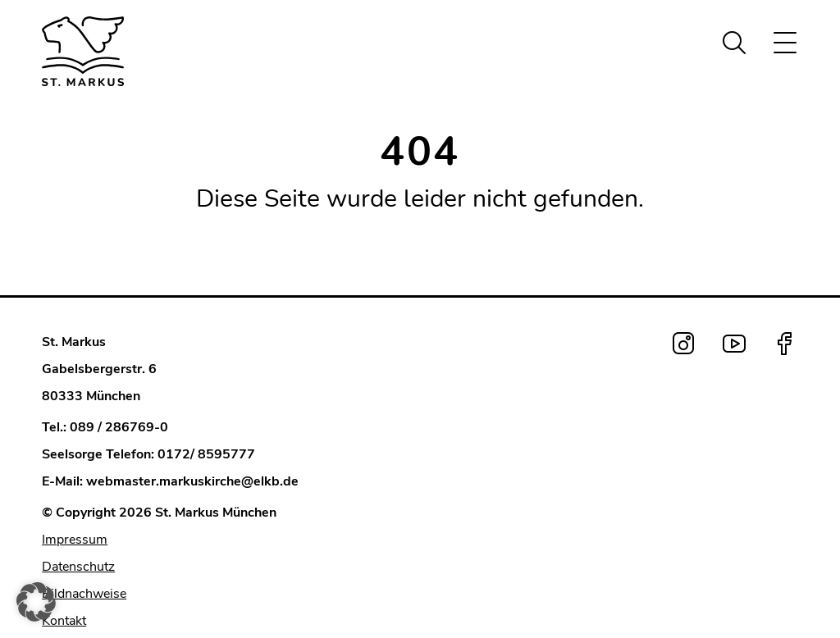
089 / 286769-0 (119, 427)
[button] (36, 602)
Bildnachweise (84, 594)
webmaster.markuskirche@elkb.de (192, 481)
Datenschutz (78, 567)
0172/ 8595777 (206, 454)
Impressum (75, 540)
